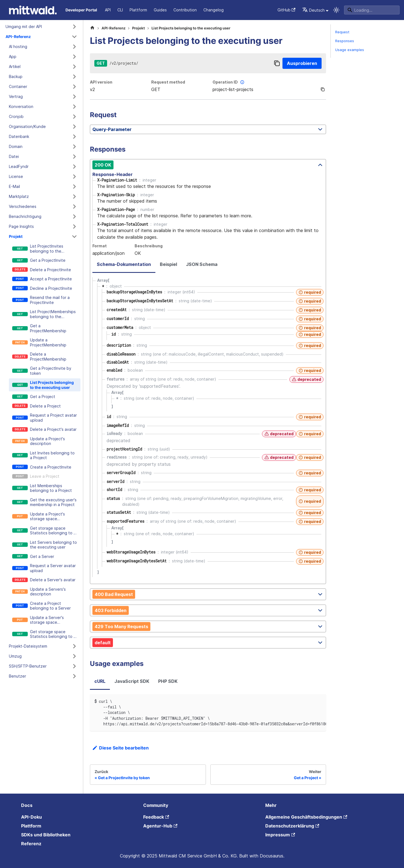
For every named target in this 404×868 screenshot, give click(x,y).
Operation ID (229, 82)
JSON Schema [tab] (202, 264)
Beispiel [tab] (168, 264)
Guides (160, 10)
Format (100, 246)
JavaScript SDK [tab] (132, 681)
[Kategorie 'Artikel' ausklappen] (74, 67)
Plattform (138, 10)
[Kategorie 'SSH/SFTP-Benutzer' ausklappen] (74, 666)
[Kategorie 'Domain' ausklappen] (74, 147)
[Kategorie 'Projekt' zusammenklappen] (74, 237)
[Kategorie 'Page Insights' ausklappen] (74, 227)
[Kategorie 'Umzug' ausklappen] (74, 656)
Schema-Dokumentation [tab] (124, 264)
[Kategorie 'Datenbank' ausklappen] (74, 137)
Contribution (185, 10)
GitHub (286, 10)
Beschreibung (149, 246)
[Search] (372, 10)
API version (101, 82)
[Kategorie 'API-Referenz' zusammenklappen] (74, 37)
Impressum (280, 835)
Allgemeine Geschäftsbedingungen (306, 817)
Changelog (214, 10)
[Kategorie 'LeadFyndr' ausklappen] (74, 167)
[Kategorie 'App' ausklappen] (74, 57)
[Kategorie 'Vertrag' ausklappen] (74, 97)
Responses (345, 41)
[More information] (242, 82)
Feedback (156, 817)
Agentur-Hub (160, 826)
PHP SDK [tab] (168, 681)
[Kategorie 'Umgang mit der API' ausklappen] (74, 27)
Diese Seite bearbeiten (120, 748)
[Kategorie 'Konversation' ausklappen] (74, 107)
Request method (168, 82)
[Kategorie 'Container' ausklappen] (74, 87)
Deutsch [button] (313, 10)
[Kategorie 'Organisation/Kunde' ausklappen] (74, 127)
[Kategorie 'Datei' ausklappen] (74, 157)
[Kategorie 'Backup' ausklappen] (74, 77)
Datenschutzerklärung (292, 826)
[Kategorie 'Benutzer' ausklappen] (74, 676)
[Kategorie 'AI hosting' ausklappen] (74, 47)
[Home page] (92, 28)
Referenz (31, 844)
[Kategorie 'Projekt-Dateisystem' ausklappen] (74, 646)
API (108, 10)
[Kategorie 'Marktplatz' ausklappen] (74, 197)
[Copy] (277, 63)
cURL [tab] (100, 681)
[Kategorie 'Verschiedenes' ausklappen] (74, 207)
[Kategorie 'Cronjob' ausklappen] (74, 117)
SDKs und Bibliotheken (46, 835)
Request (342, 32)
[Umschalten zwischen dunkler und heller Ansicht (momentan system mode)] (336, 10)
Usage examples (350, 50)
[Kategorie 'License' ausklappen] (74, 177)
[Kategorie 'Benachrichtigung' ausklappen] (74, 217)
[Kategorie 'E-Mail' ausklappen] (74, 187)
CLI (120, 10)
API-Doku (31, 817)
